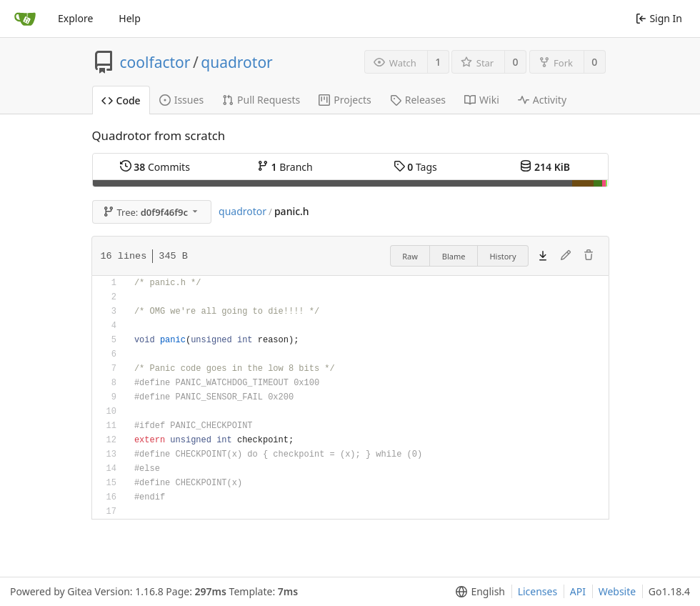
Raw (410, 256)
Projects (345, 100)
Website (617, 591)
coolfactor (155, 62)
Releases (418, 100)
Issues (181, 100)
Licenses (538, 591)
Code (121, 100)
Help (130, 18)
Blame (454, 256)
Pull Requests (261, 100)
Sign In (659, 18)
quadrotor (237, 62)
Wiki (482, 100)
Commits (155, 167)
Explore (75, 18)
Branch (285, 167)
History (502, 256)
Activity (542, 100)
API (578, 591)
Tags (415, 167)
